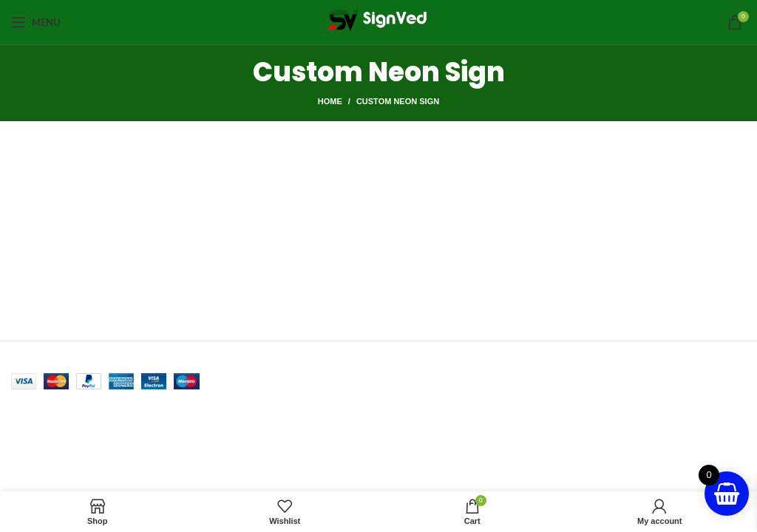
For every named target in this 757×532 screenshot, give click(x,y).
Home (330, 101)
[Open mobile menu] (36, 22)
